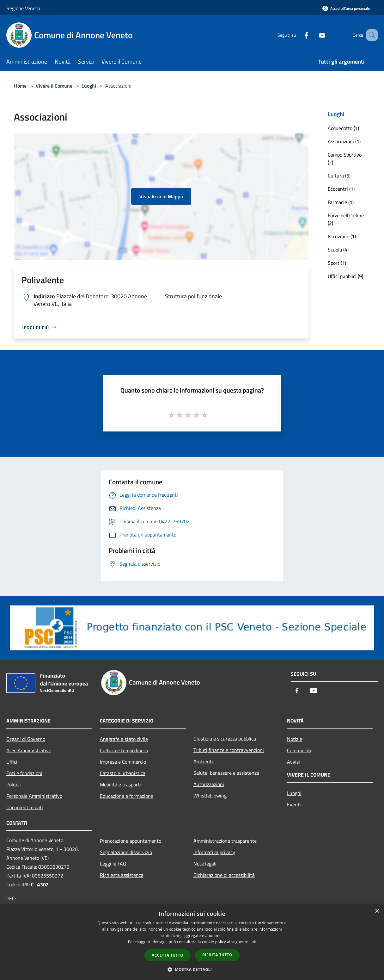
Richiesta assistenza (122, 875)
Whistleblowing (210, 796)
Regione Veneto (23, 8)
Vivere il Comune (55, 86)
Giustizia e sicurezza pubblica (225, 739)
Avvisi (293, 762)
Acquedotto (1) (343, 128)
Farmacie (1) (341, 202)
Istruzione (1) (342, 236)
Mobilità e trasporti (120, 785)
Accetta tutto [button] (168, 955)
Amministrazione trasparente (225, 841)
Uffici (12, 762)
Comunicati (299, 750)
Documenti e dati (25, 807)
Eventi (294, 804)
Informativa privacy (214, 852)
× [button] (377, 911)
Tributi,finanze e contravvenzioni (229, 750)
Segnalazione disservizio (126, 852)
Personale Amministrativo (34, 796)
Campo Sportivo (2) (345, 158)
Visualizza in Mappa (161, 196)
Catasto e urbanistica (123, 773)
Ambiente (204, 761)
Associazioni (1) (344, 141)
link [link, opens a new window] (253, 942)
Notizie (295, 739)
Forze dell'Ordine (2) (346, 219)
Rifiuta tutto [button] (217, 955)
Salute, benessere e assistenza (226, 773)
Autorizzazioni (209, 784)
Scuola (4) (338, 250)
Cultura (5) (339, 176)
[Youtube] (314, 35)
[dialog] (192, 942)
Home (20, 86)
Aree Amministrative (29, 750)
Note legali (205, 864)
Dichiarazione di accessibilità (224, 875)
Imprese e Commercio (123, 762)
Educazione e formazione (127, 796)
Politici (14, 785)
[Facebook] (298, 35)
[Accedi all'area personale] (346, 8)
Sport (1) (337, 263)
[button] (192, 969)
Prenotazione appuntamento (131, 841)
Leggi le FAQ (113, 864)
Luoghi (89, 86)
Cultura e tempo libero (124, 750)
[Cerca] (370, 35)
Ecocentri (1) (341, 189)
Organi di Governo (26, 739)
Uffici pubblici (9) (345, 276)
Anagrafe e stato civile (124, 739)
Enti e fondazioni (24, 773)
